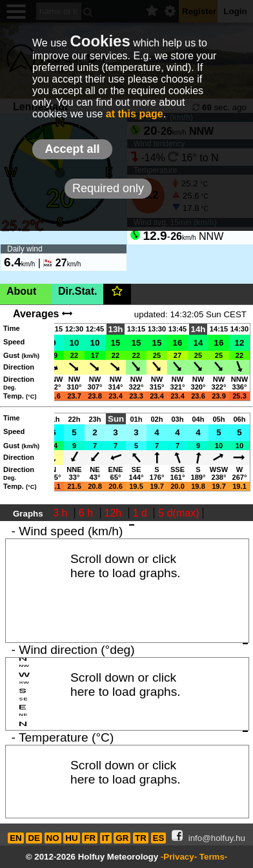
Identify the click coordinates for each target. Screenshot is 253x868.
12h (115, 513)
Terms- (213, 857)
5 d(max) (178, 513)
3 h (62, 513)
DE (34, 838)
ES (159, 838)
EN (16, 838)
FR (90, 838)
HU (71, 838)
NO (53, 838)
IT (106, 838)
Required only (108, 188)
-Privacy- (179, 857)
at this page (135, 114)
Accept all (72, 149)
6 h (87, 513)
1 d (142, 513)
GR (122, 838)
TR (141, 838)
